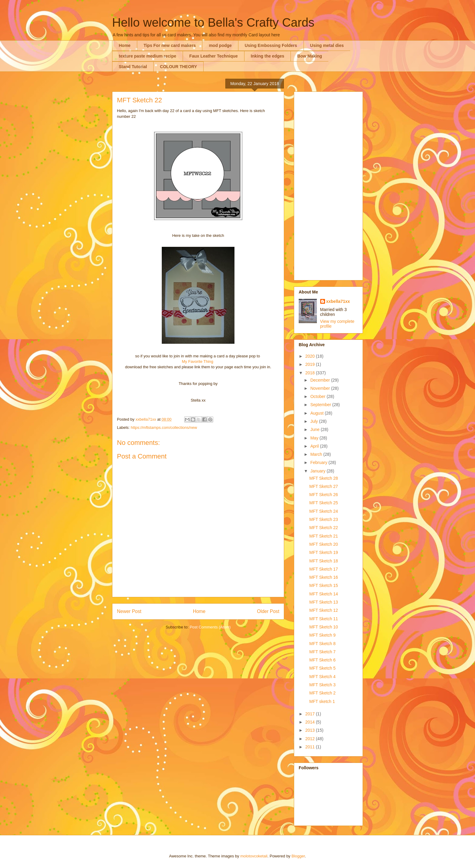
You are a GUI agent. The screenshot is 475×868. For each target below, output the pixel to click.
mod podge (220, 45)
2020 (311, 356)
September (321, 405)
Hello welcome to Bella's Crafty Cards (213, 22)
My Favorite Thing (198, 361)
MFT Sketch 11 (324, 619)
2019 (311, 364)
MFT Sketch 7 (322, 652)
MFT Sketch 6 (322, 660)
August (317, 413)
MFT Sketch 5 (322, 668)
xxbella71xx (338, 301)
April (315, 446)
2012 (311, 739)
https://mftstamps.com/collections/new (164, 427)
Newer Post (129, 611)
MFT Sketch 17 (324, 569)
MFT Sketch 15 (324, 585)
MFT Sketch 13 (324, 602)
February (319, 462)
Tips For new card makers (170, 45)
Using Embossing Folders (271, 45)
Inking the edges (267, 56)
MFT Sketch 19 (324, 552)
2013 (311, 730)
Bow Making (310, 56)
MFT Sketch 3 (322, 685)
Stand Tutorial (133, 67)
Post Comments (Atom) (210, 627)
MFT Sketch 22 (324, 528)
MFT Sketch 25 (324, 503)
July (315, 421)
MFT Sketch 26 (324, 495)
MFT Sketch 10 (324, 627)
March (317, 454)
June (315, 429)
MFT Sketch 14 (324, 594)
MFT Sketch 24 (324, 511)
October (318, 396)
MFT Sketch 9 (322, 635)
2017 (311, 714)
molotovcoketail (254, 856)
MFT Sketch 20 (324, 544)
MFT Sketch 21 (324, 536)
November (321, 388)
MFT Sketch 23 (324, 519)
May (315, 438)
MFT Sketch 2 (322, 693)
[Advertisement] (328, 185)
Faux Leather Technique (214, 56)
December (321, 380)
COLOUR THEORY (178, 67)
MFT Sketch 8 (322, 644)
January (318, 471)
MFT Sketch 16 (324, 577)
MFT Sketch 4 (322, 677)
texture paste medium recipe (148, 56)
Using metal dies (327, 45)
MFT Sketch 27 (324, 486)
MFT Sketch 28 (324, 478)
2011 (311, 747)
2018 (311, 373)
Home (125, 45)
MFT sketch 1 (322, 701)
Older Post (268, 611)
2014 (311, 722)
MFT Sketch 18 (324, 561)
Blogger (298, 856)
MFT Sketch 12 (324, 610)
